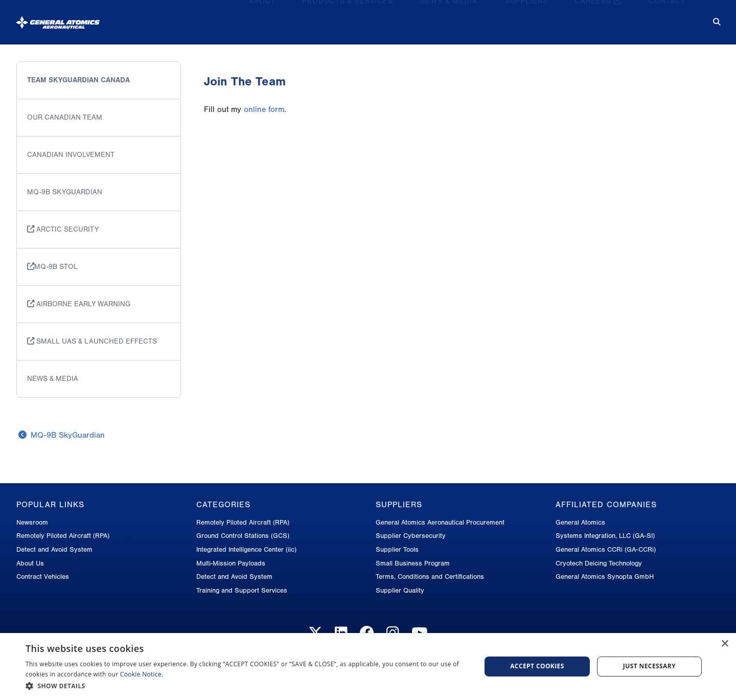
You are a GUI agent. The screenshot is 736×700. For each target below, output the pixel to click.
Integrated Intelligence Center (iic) (246, 549)
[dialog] (368, 667)
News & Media (449, 18)
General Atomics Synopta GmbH (605, 577)
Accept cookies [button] (537, 666)
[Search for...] (709, 18)
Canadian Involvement (71, 155)
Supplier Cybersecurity (411, 536)
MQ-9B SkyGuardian (65, 192)
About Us (30, 563)
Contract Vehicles (43, 577)
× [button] (724, 644)
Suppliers (526, 18)
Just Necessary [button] (649, 666)
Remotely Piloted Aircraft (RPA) (63, 536)
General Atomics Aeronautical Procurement (440, 522)
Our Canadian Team (65, 117)
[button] (247, 686)
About (262, 18)
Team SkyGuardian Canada (78, 80)
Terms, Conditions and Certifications (430, 577)
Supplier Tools (397, 549)
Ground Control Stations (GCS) (243, 536)
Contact (667, 18)
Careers (598, 18)
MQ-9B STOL (52, 267)
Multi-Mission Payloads (231, 563)
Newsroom (32, 522)
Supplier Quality (400, 590)
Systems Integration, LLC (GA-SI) (605, 536)
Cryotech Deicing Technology (599, 563)
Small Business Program (413, 563)
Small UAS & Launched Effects (92, 341)
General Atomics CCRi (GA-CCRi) (606, 549)
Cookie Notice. (142, 674)
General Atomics (580, 522)
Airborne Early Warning (79, 304)
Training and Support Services (242, 590)
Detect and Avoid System (54, 549)
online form (264, 109)
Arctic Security (63, 229)
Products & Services (348, 18)
